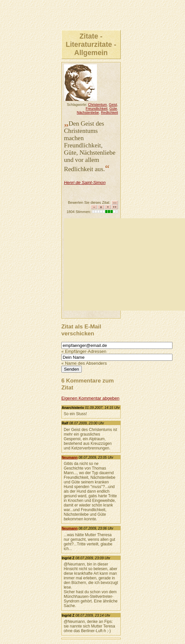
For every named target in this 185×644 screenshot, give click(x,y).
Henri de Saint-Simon (85, 183)
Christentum (97, 105)
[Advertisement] (124, 264)
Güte (113, 108)
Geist (113, 105)
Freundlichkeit (97, 108)
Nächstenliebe (88, 112)
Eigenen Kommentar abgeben (90, 398)
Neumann (70, 457)
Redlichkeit (109, 112)
